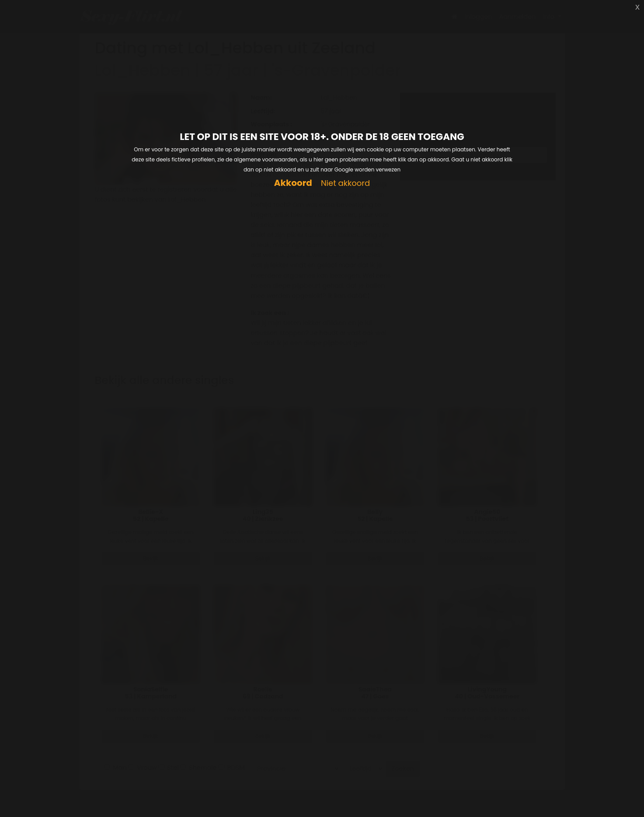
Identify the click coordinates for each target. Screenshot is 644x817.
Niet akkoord (345, 183)
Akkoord (293, 183)
